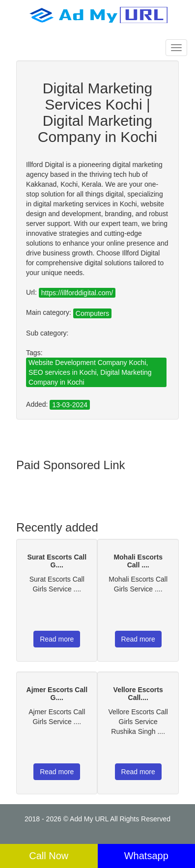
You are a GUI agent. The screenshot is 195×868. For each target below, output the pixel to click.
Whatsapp (146, 856)
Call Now (49, 856)
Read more (57, 639)
